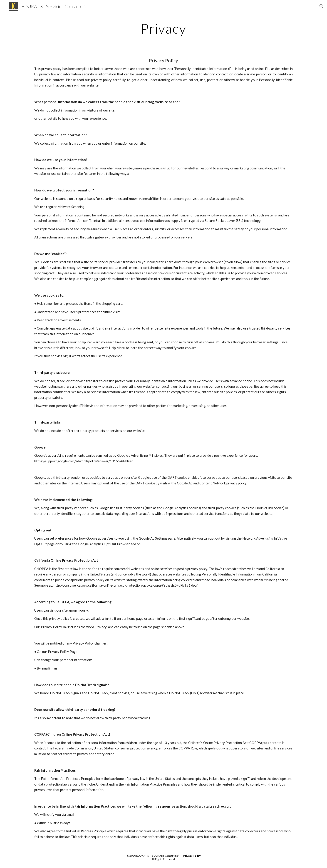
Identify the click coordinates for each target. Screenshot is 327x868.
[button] (322, 6)
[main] (163, 28)
